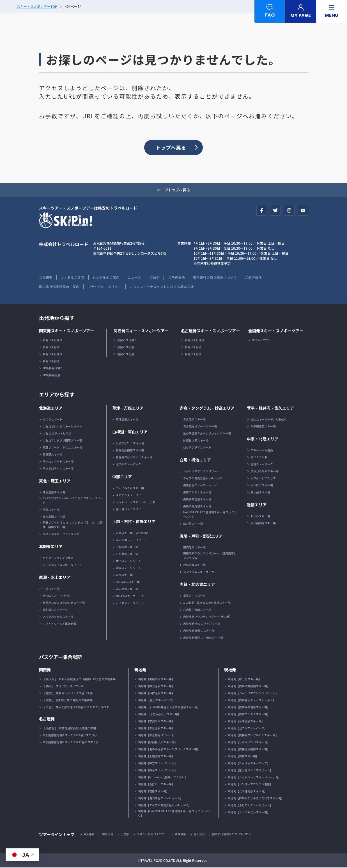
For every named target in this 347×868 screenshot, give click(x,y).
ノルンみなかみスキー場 (58, 617)
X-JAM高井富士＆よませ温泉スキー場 (207, 603)
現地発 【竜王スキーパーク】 (157, 701)
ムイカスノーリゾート (130, 603)
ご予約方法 (178, 278)
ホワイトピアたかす (263, 479)
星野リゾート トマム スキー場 (63, 448)
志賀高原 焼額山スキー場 (199, 631)
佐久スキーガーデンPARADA (268, 420)
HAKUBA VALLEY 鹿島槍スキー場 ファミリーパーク (210, 515)
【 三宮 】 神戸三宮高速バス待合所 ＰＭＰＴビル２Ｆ (76, 708)
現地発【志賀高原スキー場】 (156, 722)
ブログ (156, 278)
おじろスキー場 (260, 517)
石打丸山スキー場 (127, 554)
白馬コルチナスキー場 (197, 493)
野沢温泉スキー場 (194, 548)
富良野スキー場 (52, 455)
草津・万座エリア (128, 409)
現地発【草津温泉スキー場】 (246, 722)
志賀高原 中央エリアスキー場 (202, 624)
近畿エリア (257, 505)
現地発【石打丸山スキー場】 (156, 785)
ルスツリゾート (52, 420)
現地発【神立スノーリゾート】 (158, 764)
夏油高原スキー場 (54, 517)
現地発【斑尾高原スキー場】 (156, 680)
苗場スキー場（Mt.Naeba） (134, 533)
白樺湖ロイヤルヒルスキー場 (134, 458)
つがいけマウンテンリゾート (201, 472)
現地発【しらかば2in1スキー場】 (249, 743)
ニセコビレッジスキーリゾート (62, 427)
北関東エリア (51, 547)
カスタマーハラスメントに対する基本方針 (162, 287)
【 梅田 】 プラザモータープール (63, 687)
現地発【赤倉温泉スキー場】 (156, 729)
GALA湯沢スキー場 (128, 582)
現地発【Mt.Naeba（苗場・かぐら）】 (163, 778)
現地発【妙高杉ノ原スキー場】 (158, 743)
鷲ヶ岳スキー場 (260, 493)
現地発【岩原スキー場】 (153, 792)
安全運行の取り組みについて (217, 278)
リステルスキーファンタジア (61, 534)
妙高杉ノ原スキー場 (196, 441)
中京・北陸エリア (263, 439)
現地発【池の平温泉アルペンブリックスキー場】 (169, 750)
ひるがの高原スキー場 (265, 472)
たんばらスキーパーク (57, 596)
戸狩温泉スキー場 (194, 565)
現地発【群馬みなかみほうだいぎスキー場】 (256, 799)
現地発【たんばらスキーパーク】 (249, 764)
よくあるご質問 (73, 278)
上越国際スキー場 (127, 547)
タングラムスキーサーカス (200, 572)
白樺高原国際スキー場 (130, 451)
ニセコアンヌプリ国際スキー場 (62, 441)
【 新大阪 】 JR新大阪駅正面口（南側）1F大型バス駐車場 (79, 680)
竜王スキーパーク (194, 596)
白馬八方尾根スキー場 (197, 507)
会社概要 (46, 278)
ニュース (136, 278)
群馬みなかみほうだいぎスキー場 (64, 603)
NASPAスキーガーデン (130, 596)
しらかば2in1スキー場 (130, 444)
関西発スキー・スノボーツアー (141, 331)
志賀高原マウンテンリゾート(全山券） (208, 617)
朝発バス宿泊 (51, 362)
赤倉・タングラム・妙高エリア (207, 409)
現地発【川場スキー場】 (243, 757)
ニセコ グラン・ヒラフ (57, 434)
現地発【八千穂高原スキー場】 (247, 792)
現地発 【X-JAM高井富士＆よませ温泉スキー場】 (169, 708)
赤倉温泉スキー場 (194, 420)
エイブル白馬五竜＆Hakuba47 (203, 479)
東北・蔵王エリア (55, 481)
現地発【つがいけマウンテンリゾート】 (253, 694)
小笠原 (125, 835)
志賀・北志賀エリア (197, 585)
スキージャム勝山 (262, 451)
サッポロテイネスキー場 (58, 469)
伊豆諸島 (89, 835)
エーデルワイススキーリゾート (62, 565)
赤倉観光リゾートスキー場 (200, 427)
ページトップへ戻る (174, 190)
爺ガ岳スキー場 (193, 524)
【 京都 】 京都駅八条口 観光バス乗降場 (68, 701)
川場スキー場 (51, 589)
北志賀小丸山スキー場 (197, 610)
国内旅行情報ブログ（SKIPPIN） (234, 835)
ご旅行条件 (256, 278)
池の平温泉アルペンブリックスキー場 (207, 434)
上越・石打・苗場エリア (134, 522)
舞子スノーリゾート (128, 561)
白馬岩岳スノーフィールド (200, 486)
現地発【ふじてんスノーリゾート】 (250, 806)
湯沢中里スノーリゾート (131, 540)
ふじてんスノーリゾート (131, 495)
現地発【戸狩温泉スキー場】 (156, 694)
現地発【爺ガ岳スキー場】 (245, 680)
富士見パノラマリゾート (131, 510)
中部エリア (122, 477)
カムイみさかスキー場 (130, 488)
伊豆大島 (108, 835)
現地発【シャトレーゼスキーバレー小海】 (254, 778)
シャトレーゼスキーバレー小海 (135, 503)
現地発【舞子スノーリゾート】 (158, 771)
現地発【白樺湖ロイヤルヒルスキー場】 (253, 736)
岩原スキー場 (124, 575)
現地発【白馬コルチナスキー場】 (249, 715)
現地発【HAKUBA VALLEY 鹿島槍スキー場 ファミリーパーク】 (175, 814)
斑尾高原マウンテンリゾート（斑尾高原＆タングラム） (210, 556)
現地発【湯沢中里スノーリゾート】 (160, 799)
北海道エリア (51, 409)
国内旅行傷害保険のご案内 (59, 287)
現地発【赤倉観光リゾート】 (156, 736)
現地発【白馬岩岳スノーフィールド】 (252, 701)
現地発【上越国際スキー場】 (156, 757)
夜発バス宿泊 (51, 348)
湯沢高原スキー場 (127, 589)
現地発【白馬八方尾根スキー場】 (249, 687)
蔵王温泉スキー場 (54, 493)
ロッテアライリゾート (197, 448)
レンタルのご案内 (107, 278)
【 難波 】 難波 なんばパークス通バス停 (68, 694)
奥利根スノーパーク (55, 610)
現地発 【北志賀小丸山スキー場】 (159, 715)
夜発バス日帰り (52, 341)
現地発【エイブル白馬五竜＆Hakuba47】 (165, 806)
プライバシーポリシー (105, 287)
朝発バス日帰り (52, 355)
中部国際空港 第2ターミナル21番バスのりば (71, 743)
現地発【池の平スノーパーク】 (247, 729)
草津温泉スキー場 (127, 420)
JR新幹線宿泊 (51, 376)
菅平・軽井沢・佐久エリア (270, 409)
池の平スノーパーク (128, 465)
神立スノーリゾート (128, 568)
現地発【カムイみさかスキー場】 (249, 813)
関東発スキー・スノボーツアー (66, 331)
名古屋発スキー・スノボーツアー (210, 331)
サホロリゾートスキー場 (58, 462)
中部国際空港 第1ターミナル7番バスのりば (70, 736)
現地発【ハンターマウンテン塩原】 (250, 785)
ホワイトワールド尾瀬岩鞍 (59, 624)
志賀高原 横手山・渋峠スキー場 (203, 638)
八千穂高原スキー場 (263, 427)
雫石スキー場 (51, 510)
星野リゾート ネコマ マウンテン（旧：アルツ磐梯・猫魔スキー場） (73, 525)
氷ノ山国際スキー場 (263, 524)
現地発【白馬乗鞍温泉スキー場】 (249, 708)
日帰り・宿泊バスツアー (153, 835)
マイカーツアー (262, 341)
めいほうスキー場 (262, 486)
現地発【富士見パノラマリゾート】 (250, 771)
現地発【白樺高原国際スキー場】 (249, 750)
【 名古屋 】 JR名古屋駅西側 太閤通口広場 (69, 729)
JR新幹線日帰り (53, 369)
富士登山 (200, 835)
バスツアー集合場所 (62, 657)
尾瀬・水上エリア (55, 578)
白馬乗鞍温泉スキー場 (197, 500)
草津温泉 (181, 835)
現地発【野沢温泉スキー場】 (156, 687)
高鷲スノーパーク (262, 465)
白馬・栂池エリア (195, 460)
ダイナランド (259, 458)
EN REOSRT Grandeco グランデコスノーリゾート (73, 501)
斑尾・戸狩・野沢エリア (201, 537)
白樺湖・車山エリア (130, 432)
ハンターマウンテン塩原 (58, 558)
